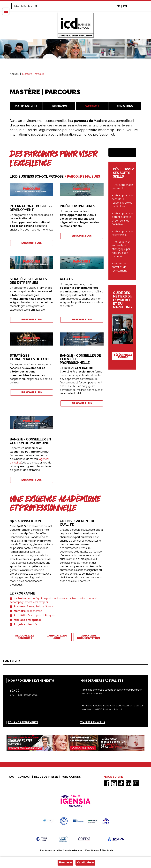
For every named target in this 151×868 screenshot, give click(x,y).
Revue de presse (46, 777)
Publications (71, 777)
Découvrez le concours (25, 637)
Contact (24, 777)
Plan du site (108, 850)
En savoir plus (32, 243)
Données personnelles (51, 850)
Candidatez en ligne (57, 637)
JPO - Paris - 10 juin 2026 (24, 695)
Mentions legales (73, 850)
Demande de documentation (88, 637)
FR (118, 6)
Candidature (85, 863)
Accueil (14, 74)
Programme (59, 106)
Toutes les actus (93, 722)
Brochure (65, 863)
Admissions (125, 106)
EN (125, 6)
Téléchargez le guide (123, 356)
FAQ (12, 777)
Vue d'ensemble (26, 106)
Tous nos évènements (23, 722)
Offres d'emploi (92, 850)
